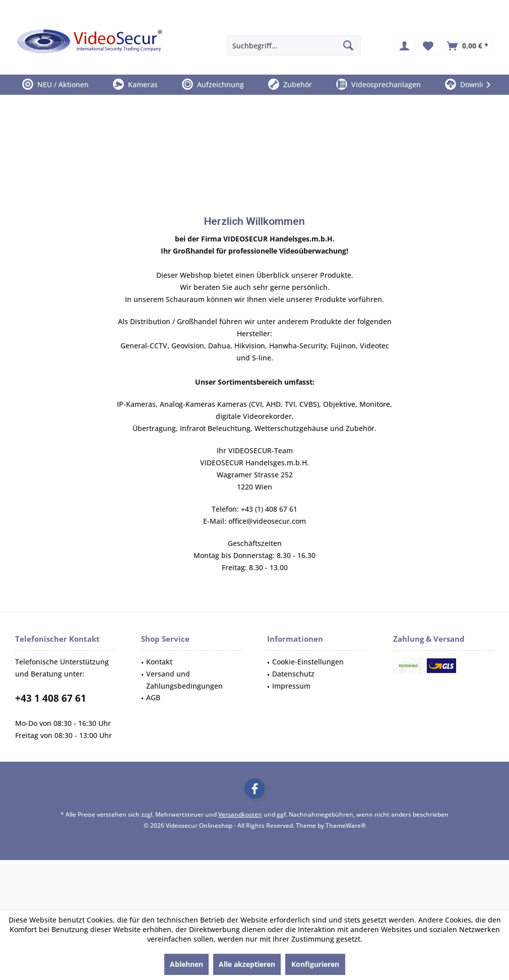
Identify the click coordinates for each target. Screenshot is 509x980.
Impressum (291, 686)
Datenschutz (293, 674)
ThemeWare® (346, 825)
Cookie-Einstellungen (308, 662)
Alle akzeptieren (247, 964)
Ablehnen (186, 964)
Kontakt (159, 662)
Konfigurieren (315, 964)
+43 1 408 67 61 (51, 698)
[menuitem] (468, 45)
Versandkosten (240, 814)
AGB (153, 697)
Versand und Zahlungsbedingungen (184, 680)
